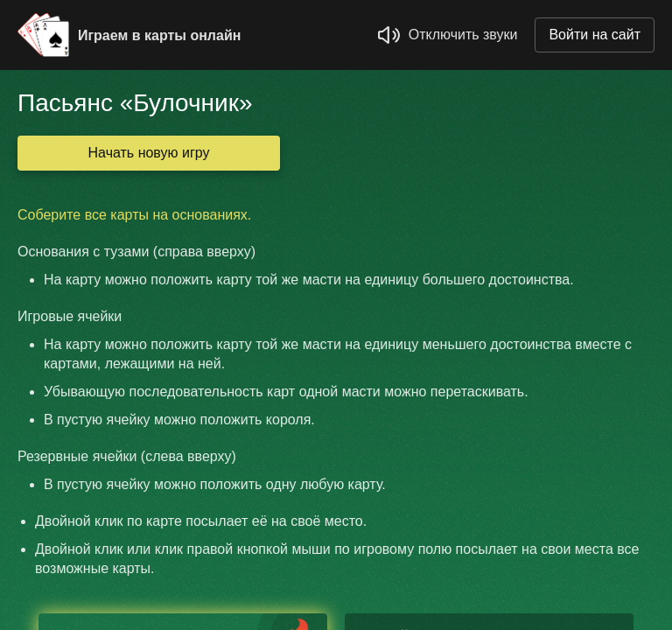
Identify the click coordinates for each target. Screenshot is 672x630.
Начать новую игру (149, 153)
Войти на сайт (595, 35)
